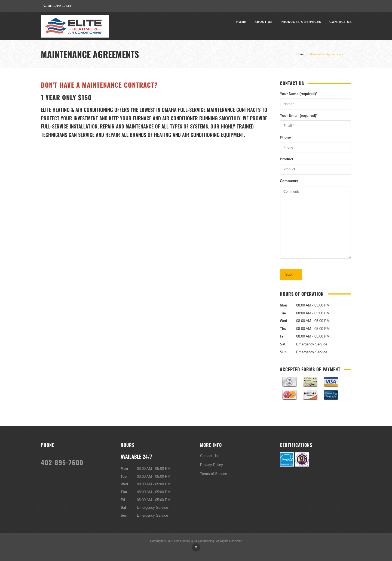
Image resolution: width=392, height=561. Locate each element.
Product (287, 159)
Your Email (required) (299, 115)
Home (241, 22)
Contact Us (341, 22)
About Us (264, 22)
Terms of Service (214, 474)
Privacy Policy (212, 465)
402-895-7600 (57, 6)
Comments (289, 181)
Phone (285, 137)
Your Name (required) (298, 94)
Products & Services (301, 22)
